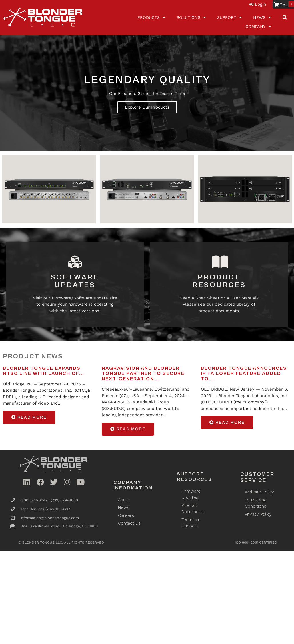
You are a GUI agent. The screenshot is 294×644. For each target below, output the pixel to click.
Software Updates (75, 281)
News (262, 17)
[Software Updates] (75, 262)
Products (151, 17)
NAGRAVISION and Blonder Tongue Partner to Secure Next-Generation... (143, 373)
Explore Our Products (147, 107)
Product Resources (219, 281)
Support (229, 17)
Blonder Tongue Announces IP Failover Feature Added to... (244, 373)
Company (258, 27)
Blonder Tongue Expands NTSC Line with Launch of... (44, 371)
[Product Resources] (219, 262)
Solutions (191, 17)
